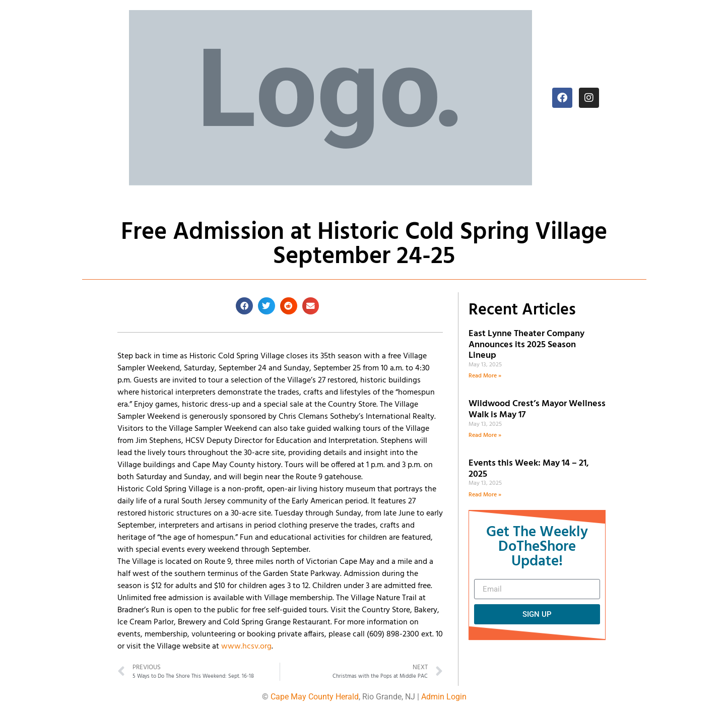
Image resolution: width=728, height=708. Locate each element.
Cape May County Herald (315, 697)
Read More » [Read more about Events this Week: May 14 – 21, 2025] (485, 495)
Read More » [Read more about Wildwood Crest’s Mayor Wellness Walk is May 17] (485, 435)
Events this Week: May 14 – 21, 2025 (529, 469)
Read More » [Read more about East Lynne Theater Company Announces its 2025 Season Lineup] (485, 376)
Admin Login (444, 697)
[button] (244, 306)
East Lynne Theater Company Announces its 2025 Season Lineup (526, 345)
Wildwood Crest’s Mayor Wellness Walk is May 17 (537, 409)
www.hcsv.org (246, 647)
